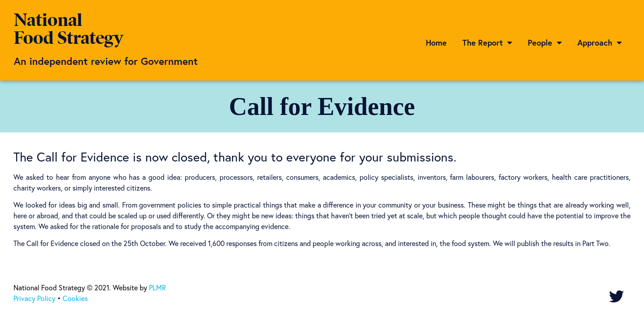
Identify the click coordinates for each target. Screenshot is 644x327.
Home (436, 42)
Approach (600, 42)
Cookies (75, 298)
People (545, 42)
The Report (487, 42)
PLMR (157, 287)
